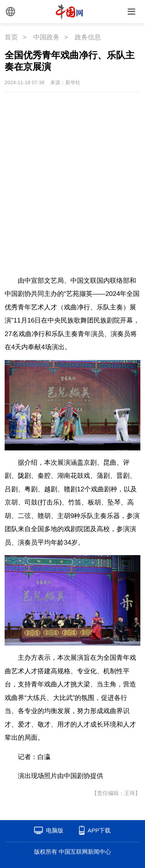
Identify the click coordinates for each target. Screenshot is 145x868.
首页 (11, 37)
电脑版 (55, 830)
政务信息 (88, 37)
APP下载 (99, 830)
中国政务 (46, 37)
